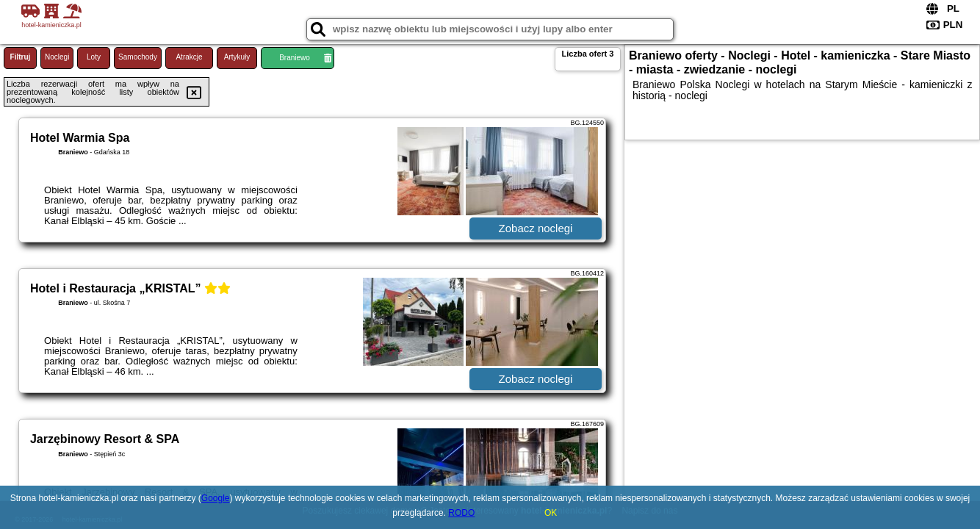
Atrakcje (189, 57)
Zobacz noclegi (536, 228)
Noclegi (57, 57)
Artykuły (237, 57)
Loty (94, 57)
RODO (461, 513)
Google (216, 498)
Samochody (138, 57)
